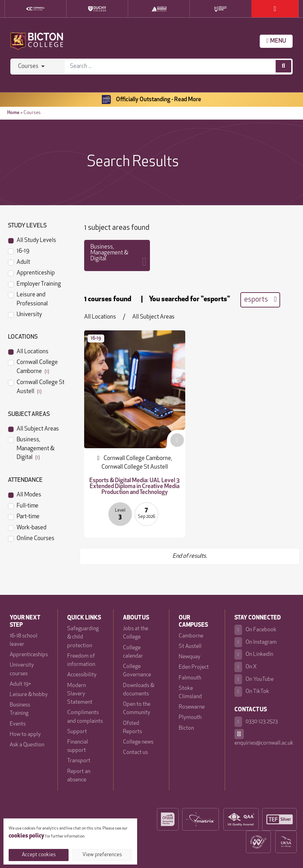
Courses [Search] (28, 66)
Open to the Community (137, 709)
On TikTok (252, 692)
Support (77, 732)
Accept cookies (39, 855)
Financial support (78, 746)
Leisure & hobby (29, 695)
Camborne (191, 636)
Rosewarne (192, 707)
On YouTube (254, 679)
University (25, 314)
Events (18, 724)
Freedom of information (81, 660)
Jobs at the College (136, 633)
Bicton (186, 728)
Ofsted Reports (132, 728)
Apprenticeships (29, 655)
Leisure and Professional (28, 299)
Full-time (23, 505)
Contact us (135, 753)
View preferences (102, 855)
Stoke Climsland (190, 693)
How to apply (25, 735)
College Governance (137, 671)
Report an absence (79, 776)
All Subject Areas (33, 428)
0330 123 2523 (256, 722)
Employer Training (34, 284)
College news (138, 742)
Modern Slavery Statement (80, 694)
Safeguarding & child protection (83, 637)
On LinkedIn (254, 654)
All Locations (28, 351)
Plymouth (190, 718)
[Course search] (283, 66)
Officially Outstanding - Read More (151, 100)
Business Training (20, 709)
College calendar (133, 652)
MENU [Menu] (276, 41)
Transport (79, 761)
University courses (22, 669)
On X (245, 667)
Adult (19, 262)
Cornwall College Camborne (33, 366)
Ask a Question (27, 745)
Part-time (24, 516)
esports (260, 300)
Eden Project (194, 667)
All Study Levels (32, 240)
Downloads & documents (139, 690)
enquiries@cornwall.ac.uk (264, 738)
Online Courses (31, 538)
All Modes (25, 494)
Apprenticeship (31, 272)
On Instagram (255, 642)
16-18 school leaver (24, 640)
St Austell (190, 646)
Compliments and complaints (85, 717)
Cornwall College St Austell (36, 386)
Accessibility (82, 675)
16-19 (19, 251)
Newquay (190, 657)
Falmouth (190, 678)
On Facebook (255, 630)
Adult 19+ (20, 684)
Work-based (27, 527)
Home (14, 113)
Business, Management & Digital (31, 448)
